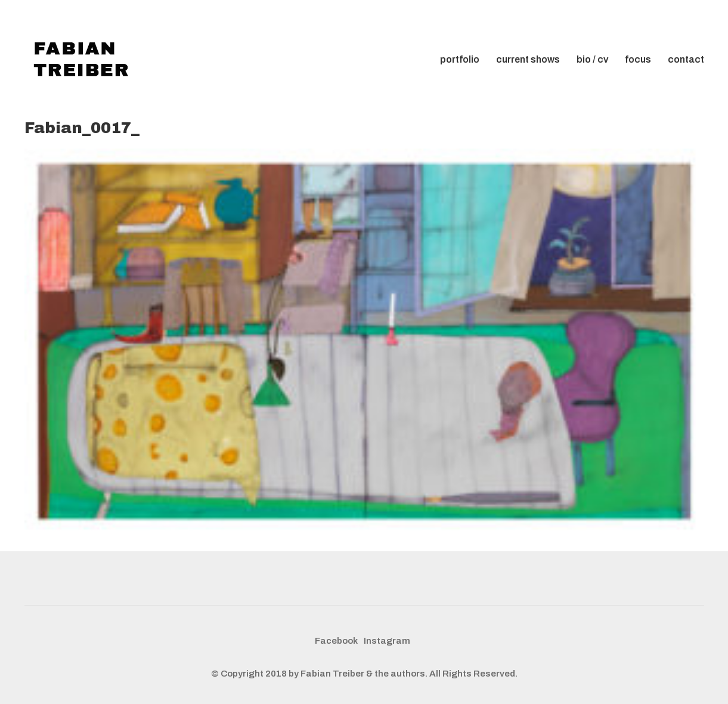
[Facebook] (336, 641)
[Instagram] (387, 641)
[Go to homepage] (84, 60)
